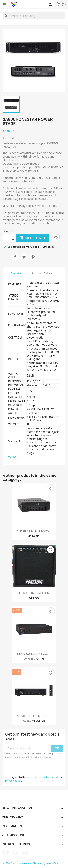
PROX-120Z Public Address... (34, 654)
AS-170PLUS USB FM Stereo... (34, 716)
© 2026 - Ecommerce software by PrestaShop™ (33, 863)
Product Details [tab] (42, 273)
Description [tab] (18, 273)
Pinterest (33, 257)
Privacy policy (13, 781)
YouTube (15, 852)
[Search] (34, 16)
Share (15, 257)
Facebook (6, 852)
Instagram (25, 852)
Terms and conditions (40, 777)
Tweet (24, 257)
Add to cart (33, 238)
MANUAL (13, 457)
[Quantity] (7, 238)
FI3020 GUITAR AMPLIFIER (34, 593)
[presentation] (35, 769)
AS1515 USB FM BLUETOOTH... (34, 531)
